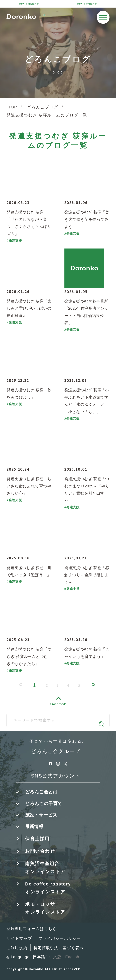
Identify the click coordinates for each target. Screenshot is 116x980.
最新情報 (34, 826)
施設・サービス (41, 815)
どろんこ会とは (41, 792)
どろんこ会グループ (56, 751)
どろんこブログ (43, 107)
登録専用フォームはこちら (32, 929)
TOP (13, 107)
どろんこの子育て (44, 803)
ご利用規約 (17, 948)
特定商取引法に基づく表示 (58, 948)
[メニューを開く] (103, 17)
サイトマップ (19, 938)
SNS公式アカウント (56, 776)
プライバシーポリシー (60, 938)
